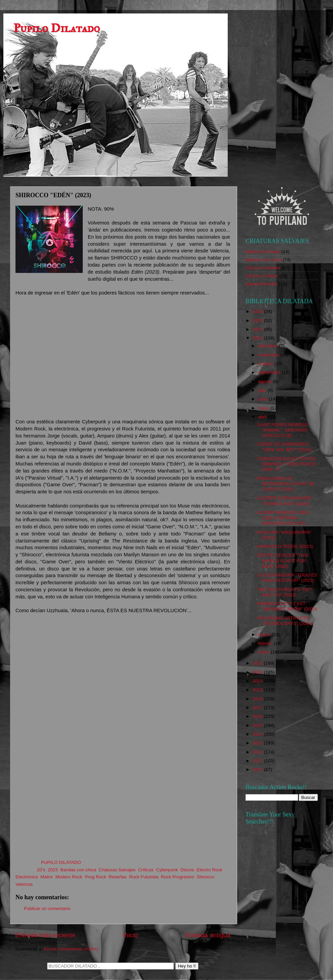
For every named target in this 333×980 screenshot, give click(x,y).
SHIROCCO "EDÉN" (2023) (285, 546)
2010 (258, 769)
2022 (258, 663)
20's (41, 870)
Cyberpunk (167, 870)
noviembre (269, 355)
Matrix (47, 877)
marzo (265, 635)
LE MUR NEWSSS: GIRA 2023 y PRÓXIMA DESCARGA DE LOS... (283, 518)
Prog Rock (95, 877)
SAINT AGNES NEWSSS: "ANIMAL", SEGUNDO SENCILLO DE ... (283, 430)
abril (263, 417)
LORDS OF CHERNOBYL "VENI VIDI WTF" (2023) (284, 447)
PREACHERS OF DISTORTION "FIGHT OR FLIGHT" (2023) (286, 484)
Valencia (24, 884)
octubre (266, 364)
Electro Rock (210, 870)
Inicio (131, 935)
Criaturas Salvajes (117, 870)
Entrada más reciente (45, 935)
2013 (258, 743)
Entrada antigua (208, 935)
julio (263, 390)
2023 (53, 870)
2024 (258, 329)
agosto (265, 381)
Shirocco (206, 877)
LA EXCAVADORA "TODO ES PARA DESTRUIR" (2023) (287, 578)
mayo (264, 408)
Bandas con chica (78, 870)
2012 (258, 752)
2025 (258, 321)
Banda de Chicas (263, 252)
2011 (258, 761)
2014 (258, 734)
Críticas (146, 870)
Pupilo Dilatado (57, 28)
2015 (258, 725)
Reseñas (118, 877)
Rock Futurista (144, 877)
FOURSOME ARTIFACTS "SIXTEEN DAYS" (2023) (285, 621)
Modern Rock (69, 877)
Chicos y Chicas (262, 276)
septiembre (270, 372)
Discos (187, 870)
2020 (258, 681)
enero (264, 652)
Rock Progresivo (177, 877)
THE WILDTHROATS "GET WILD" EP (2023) (285, 592)
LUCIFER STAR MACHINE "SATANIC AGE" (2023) (284, 501)
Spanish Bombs (262, 284)
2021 (258, 672)
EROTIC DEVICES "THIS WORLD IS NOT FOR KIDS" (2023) (283, 561)
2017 (258, 708)
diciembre (268, 346)
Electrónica (27, 877)
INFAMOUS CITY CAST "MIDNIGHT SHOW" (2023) (287, 606)
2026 (258, 311)
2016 (258, 716)
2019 (258, 690)
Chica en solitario (263, 268)
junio (263, 399)
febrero (266, 643)
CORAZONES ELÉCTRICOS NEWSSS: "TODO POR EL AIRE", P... (287, 464)
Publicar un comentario (47, 908)
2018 (258, 699)
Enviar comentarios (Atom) (71, 949)
